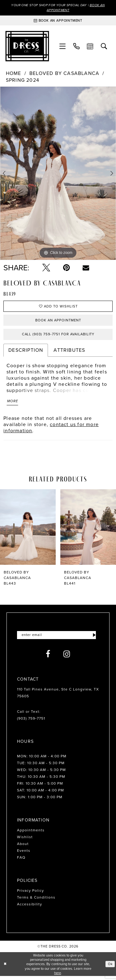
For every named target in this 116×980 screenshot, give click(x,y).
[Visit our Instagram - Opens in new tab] (67, 658)
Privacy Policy (30, 894)
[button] (63, 47)
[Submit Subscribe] (94, 639)
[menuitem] (63, 47)
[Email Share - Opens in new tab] (86, 268)
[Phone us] (77, 47)
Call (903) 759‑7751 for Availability (58, 337)
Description (26, 353)
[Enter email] (58, 639)
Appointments (31, 834)
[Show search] (104, 47)
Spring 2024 (23, 81)
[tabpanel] (58, 174)
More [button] (13, 404)
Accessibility (30, 908)
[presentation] (28, 530)
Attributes (69, 353)
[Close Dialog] (5, 968)
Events (24, 854)
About (23, 847)
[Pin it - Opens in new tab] (66, 268)
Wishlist (25, 841)
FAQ (21, 861)
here (58, 977)
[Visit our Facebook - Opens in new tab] (48, 658)
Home (14, 74)
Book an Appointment (58, 322)
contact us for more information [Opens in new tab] (51, 431)
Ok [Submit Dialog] (110, 968)
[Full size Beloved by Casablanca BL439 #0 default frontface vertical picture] (58, 174)
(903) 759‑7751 (31, 722)
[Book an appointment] (58, 21)
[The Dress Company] (27, 47)
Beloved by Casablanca (64, 74)
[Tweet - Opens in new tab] (46, 268)
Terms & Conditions (36, 901)
